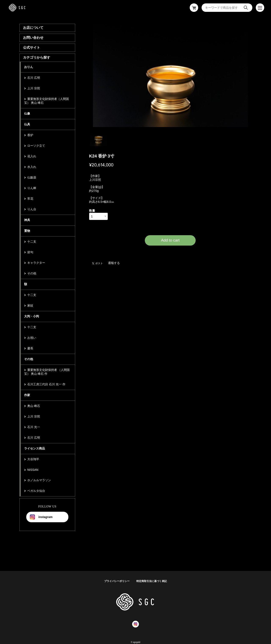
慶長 (30, 348)
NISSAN (33, 470)
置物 (27, 231)
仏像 (27, 113)
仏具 (27, 124)
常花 (30, 199)
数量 (92, 211)
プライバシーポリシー (117, 581)
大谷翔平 (33, 459)
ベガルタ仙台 (36, 491)
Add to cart (170, 240)
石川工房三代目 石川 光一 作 (46, 384)
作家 (27, 395)
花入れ (32, 156)
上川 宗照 (34, 88)
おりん (29, 67)
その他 (32, 273)
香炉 (30, 135)
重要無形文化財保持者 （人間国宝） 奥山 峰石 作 (47, 372)
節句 (30, 252)
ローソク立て (36, 146)
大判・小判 (32, 316)
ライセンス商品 (35, 448)
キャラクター (36, 263)
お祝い (32, 338)
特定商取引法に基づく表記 (152, 581)
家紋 (30, 305)
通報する (114, 263)
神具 (27, 220)
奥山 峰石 (34, 406)
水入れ (32, 167)
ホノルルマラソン (39, 480)
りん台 (32, 209)
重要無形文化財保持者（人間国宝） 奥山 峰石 (46, 101)
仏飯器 (32, 177)
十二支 (32, 242)
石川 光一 (34, 427)
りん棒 (32, 188)
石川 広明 (34, 78)
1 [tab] (98, 138)
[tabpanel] (170, 75)
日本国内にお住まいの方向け (170, 251)
